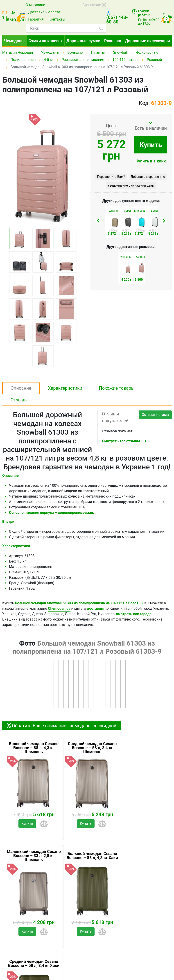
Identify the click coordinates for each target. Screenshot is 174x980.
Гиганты (98, 52)
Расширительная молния (83, 60)
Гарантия (36, 19)
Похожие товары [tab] (117, 388)
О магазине (35, 5)
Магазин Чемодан (18, 52)
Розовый (154, 60)
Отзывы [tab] (19, 400)
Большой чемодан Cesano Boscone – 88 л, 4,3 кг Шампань (34, 748)
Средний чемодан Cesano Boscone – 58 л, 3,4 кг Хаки (34, 964)
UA (13, 13)
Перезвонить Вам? (111, 177)
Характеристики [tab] (65, 388)
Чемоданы (14, 41)
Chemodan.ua (59, 608)
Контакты (57, 19)
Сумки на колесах (46, 41)
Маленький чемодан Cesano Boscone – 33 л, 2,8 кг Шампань (34, 856)
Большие (75, 52)
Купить (151, 145)
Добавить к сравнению (148, 177)
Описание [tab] (21, 388)
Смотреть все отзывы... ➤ (124, 441)
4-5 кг (49, 60)
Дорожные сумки (83, 41)
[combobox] (66, 28)
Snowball (120, 52)
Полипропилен (23, 60)
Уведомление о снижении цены (131, 185)
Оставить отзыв (155, 415)
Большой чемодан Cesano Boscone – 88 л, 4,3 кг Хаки (92, 856)
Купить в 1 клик (151, 161)
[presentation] (99, 221)
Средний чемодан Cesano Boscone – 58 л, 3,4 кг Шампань (92, 748)
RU (5, 13)
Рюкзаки (113, 41)
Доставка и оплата (44, 12)
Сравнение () (94, 5)
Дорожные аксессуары (147, 41)
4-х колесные (147, 52)
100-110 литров (126, 60)
